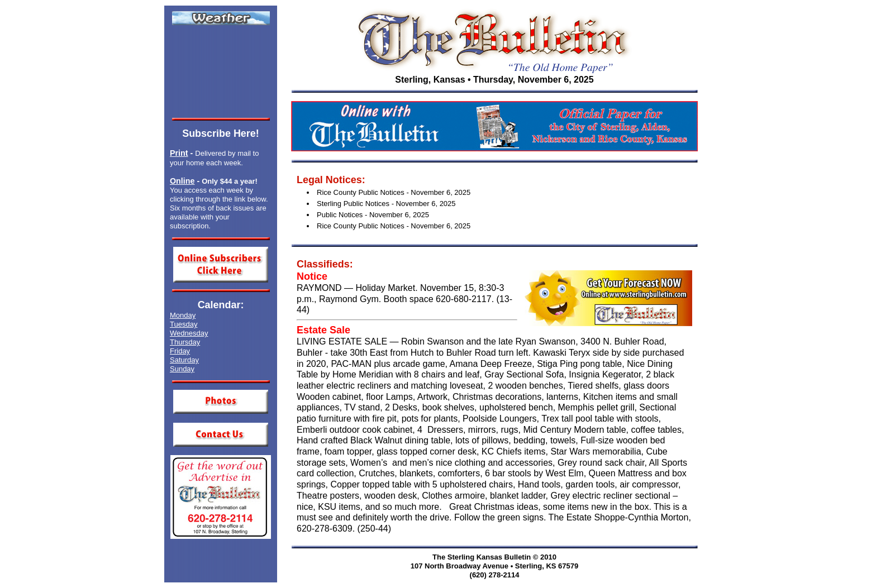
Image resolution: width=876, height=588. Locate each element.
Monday (183, 315)
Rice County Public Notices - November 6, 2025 (394, 192)
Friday (180, 351)
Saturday (184, 360)
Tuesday (184, 324)
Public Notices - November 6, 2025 (373, 215)
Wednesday (189, 333)
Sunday (182, 369)
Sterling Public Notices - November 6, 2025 (386, 204)
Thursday (185, 342)
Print (179, 153)
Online (182, 181)
